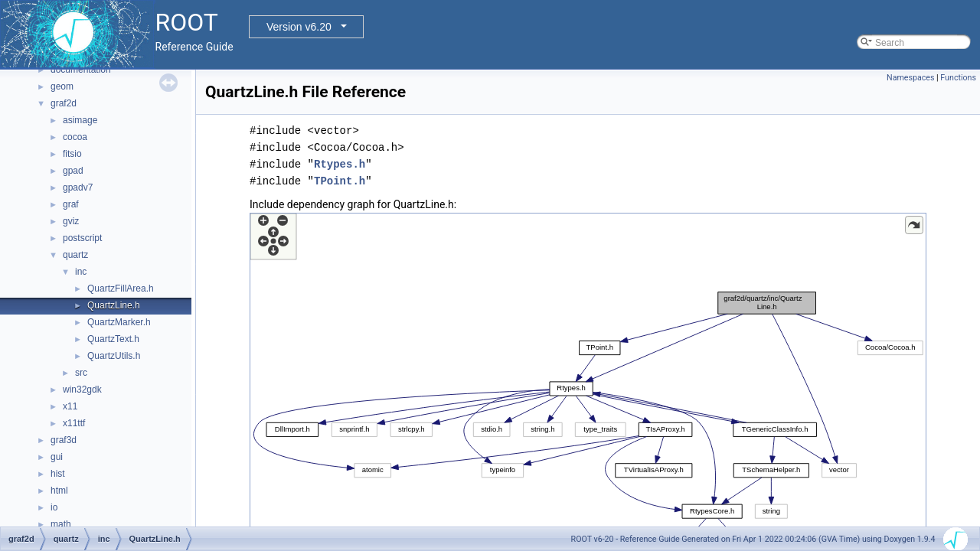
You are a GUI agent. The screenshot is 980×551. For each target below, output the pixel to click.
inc (81, 272)
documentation (81, 70)
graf (71, 204)
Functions (958, 78)
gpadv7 (78, 187)
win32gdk (82, 390)
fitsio (72, 154)
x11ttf (74, 423)
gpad (73, 171)
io (54, 507)
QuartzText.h (113, 339)
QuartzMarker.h (119, 322)
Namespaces (910, 78)
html (59, 491)
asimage (80, 120)
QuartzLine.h (114, 305)
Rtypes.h (340, 164)
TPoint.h (340, 181)
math (61, 524)
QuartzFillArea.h (121, 289)
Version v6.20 (299, 27)
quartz (75, 255)
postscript (82, 238)
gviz (71, 221)
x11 (70, 406)
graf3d (64, 440)
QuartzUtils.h (114, 356)
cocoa (75, 137)
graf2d (64, 103)
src (81, 373)
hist (58, 474)
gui (57, 457)
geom (62, 86)
